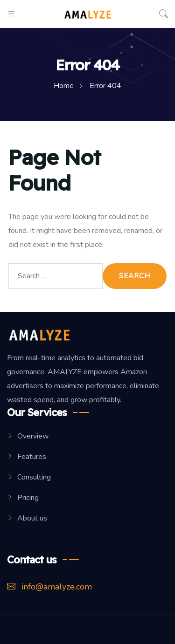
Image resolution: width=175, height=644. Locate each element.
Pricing (28, 498)
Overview (33, 436)
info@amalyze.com (49, 587)
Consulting (34, 477)
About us (32, 518)
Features (32, 457)
